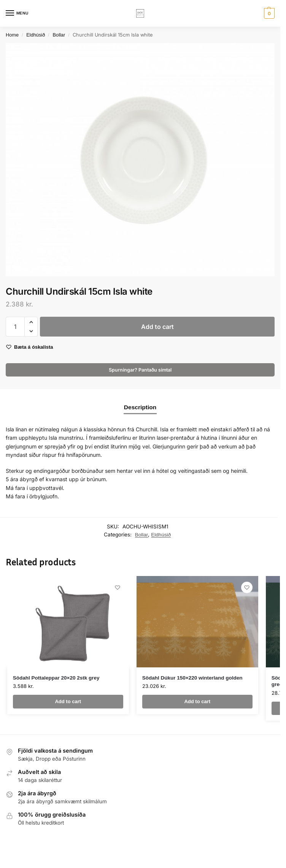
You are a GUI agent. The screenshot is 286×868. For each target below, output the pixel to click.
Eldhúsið (36, 35)
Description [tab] (140, 407)
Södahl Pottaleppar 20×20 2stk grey (56, 678)
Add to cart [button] (68, 701)
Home (12, 35)
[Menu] (17, 13)
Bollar (59, 35)
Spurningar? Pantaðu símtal (140, 370)
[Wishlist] (118, 587)
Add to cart (157, 327)
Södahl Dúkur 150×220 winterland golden (192, 678)
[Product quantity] (15, 327)
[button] (268, 13)
